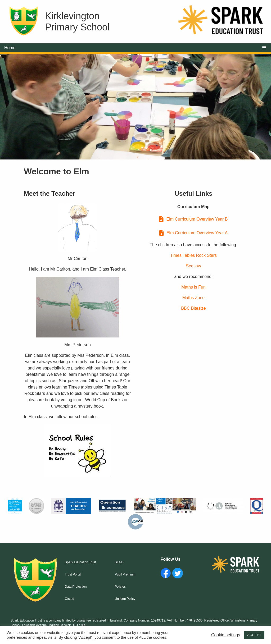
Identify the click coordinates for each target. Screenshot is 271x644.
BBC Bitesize (193, 308)
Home (10, 48)
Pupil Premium (125, 574)
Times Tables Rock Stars (193, 255)
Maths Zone (193, 298)
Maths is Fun (193, 287)
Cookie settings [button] (226, 635)
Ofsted (69, 599)
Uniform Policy (125, 599)
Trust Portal (73, 574)
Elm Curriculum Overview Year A (197, 233)
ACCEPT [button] (254, 635)
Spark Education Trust (80, 562)
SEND (119, 562)
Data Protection (76, 587)
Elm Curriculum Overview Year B (197, 219)
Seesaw (194, 266)
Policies (120, 587)
